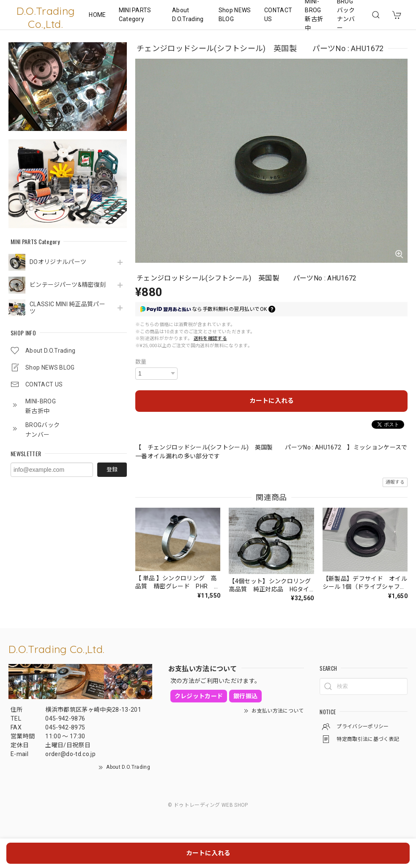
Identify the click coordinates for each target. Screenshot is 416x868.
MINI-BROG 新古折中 (314, 15)
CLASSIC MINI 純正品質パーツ (67, 308)
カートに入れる (272, 401)
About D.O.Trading (188, 15)
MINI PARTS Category (135, 15)
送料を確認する (210, 339)
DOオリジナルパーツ (58, 262)
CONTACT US (278, 15)
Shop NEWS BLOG (235, 15)
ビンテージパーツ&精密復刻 (68, 285)
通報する (395, 482)
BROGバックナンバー (346, 15)
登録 (112, 469)
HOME (97, 15)
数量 (141, 362)
